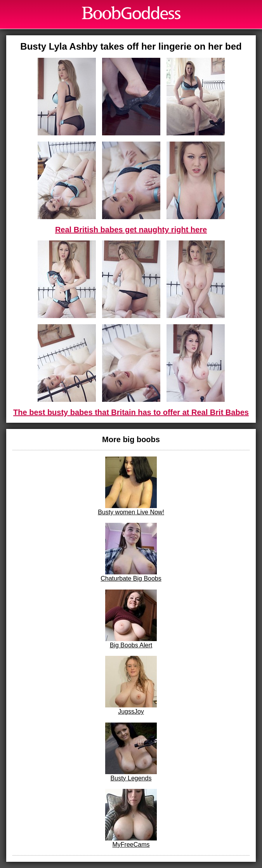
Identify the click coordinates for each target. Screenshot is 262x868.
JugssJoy (131, 685)
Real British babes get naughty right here (131, 230)
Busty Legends (131, 752)
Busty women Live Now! (131, 486)
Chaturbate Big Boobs (131, 552)
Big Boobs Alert (131, 619)
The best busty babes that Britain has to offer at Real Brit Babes (131, 412)
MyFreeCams (131, 818)
